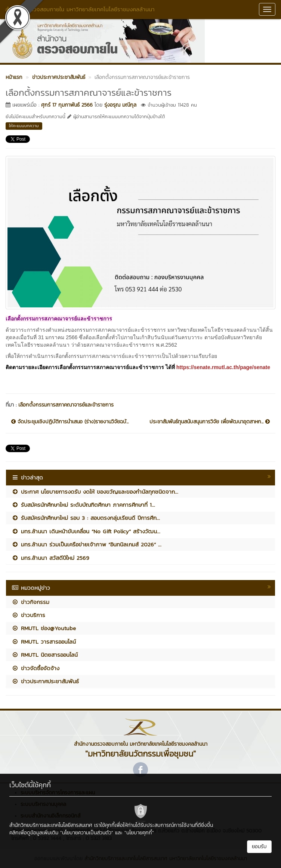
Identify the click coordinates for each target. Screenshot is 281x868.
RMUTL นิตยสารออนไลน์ (45, 655)
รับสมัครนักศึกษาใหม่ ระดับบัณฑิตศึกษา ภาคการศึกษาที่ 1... (83, 505)
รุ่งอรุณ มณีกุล (120, 105)
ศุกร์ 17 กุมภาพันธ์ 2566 (67, 105)
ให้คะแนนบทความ (24, 126)
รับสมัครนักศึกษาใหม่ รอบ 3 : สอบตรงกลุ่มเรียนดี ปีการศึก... (86, 518)
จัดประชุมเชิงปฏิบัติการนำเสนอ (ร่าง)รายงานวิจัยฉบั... (70, 422)
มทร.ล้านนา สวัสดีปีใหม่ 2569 (50, 558)
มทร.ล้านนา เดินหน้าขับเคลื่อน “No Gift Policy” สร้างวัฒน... (86, 531)
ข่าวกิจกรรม (30, 602)
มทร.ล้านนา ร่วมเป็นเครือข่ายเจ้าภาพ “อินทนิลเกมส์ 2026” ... (87, 544)
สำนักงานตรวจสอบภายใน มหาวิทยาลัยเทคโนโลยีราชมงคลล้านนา (80, 9)
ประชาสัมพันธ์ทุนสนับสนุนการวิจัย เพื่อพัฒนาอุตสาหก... (210, 422)
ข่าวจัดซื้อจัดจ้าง (35, 668)
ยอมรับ (259, 846)
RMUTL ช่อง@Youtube (44, 628)
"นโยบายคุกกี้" (139, 833)
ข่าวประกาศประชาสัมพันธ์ (45, 681)
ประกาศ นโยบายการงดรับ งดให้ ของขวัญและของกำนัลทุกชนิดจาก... (95, 492)
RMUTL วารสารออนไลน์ (44, 642)
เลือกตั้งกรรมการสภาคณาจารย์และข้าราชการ (66, 405)
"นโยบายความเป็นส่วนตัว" (87, 833)
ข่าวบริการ (28, 615)
